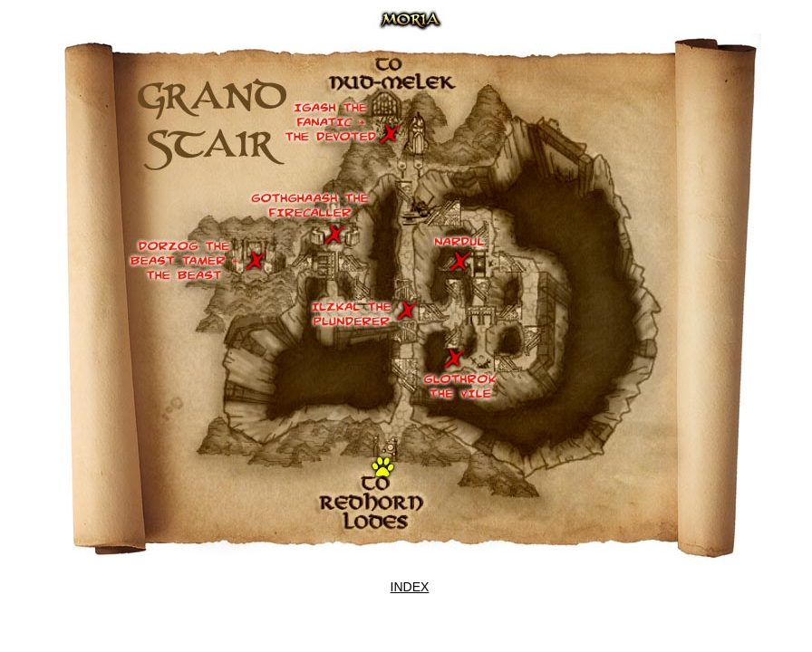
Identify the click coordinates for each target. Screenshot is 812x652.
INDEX (410, 587)
